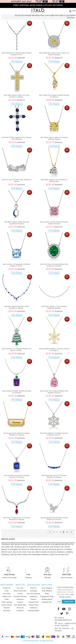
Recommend (26, 15)
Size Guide (7, 594)
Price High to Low (62, 15)
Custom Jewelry (7, 605)
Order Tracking (7, 602)
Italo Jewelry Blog (20, 605)
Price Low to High (47, 15)
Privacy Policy (34, 605)
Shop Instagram (47, 588)
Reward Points (34, 602)
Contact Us (7, 588)
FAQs (7, 591)
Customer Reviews (20, 596)
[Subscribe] (68, 602)
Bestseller (36, 15)
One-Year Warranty (34, 594)
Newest (72, 15)
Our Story (20, 588)
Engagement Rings (47, 596)
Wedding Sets (47, 602)
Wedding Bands (47, 599)
